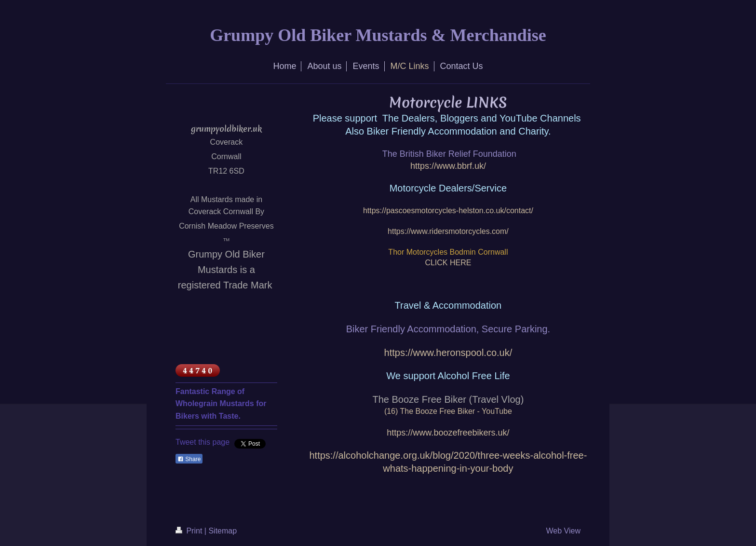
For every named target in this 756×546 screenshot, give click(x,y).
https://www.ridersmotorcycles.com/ (448, 231)
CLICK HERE (448, 263)
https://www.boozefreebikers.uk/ (448, 433)
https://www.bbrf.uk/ (448, 166)
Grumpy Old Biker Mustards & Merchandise (378, 35)
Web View (563, 531)
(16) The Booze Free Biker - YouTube (448, 411)
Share (189, 459)
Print (190, 531)
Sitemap (223, 531)
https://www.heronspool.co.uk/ (448, 353)
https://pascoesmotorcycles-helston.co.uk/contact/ (448, 211)
